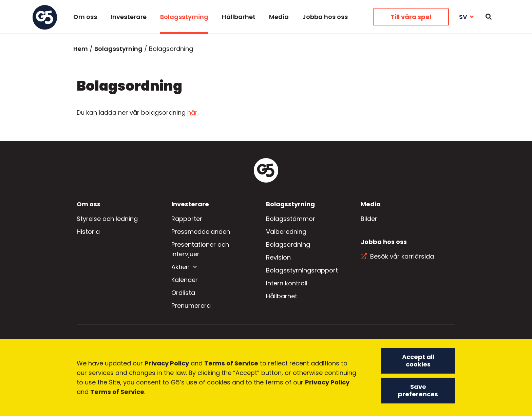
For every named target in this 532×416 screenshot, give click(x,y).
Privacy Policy (167, 364)
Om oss (85, 17)
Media (279, 17)
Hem (81, 49)
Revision (278, 257)
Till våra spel (411, 17)
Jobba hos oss (325, 17)
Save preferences (418, 391)
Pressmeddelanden (201, 232)
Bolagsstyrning (184, 17)
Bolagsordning (288, 244)
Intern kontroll (287, 283)
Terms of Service (231, 364)
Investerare (129, 17)
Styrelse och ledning (107, 219)
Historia (88, 232)
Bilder (369, 219)
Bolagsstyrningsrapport (302, 270)
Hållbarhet (239, 17)
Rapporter (187, 219)
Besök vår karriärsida (402, 256)
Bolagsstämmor (291, 219)
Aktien (180, 267)
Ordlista (183, 293)
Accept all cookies (418, 361)
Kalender (185, 280)
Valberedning (286, 232)
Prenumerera (191, 306)
